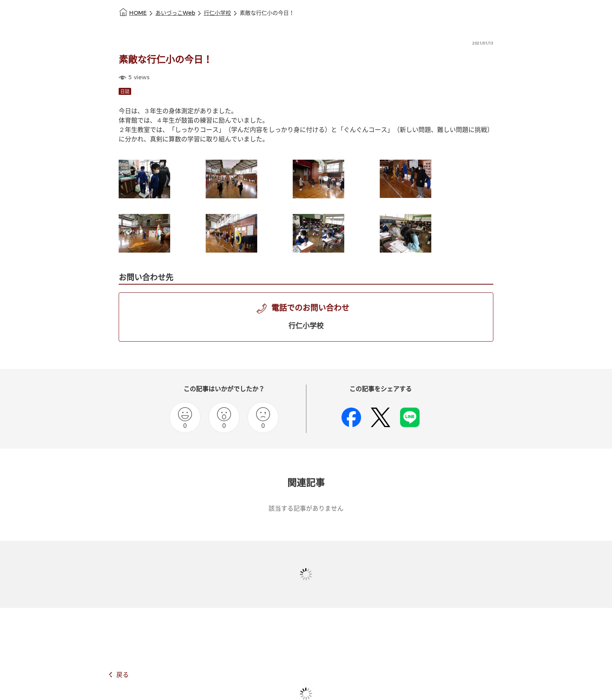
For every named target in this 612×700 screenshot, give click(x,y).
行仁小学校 (217, 13)
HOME (138, 13)
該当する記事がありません (306, 509)
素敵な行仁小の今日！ (267, 13)
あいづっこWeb (175, 13)
